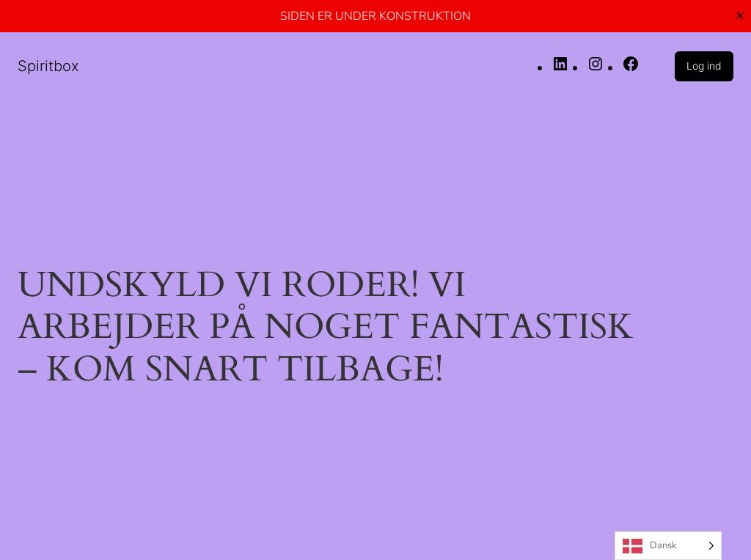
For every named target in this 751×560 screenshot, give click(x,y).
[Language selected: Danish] (668, 546)
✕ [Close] (739, 16)
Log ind (704, 66)
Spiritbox (48, 66)
